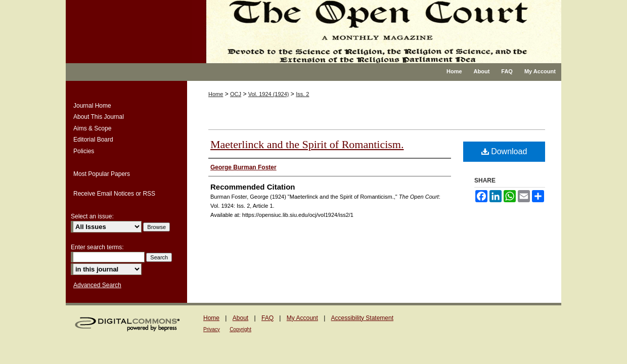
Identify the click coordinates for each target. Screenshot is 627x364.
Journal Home (92, 106)
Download (504, 151)
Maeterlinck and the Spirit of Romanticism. (307, 144)
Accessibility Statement (362, 318)
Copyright (240, 329)
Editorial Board (93, 140)
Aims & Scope (92, 128)
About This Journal (99, 117)
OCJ (236, 94)
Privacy (212, 329)
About (240, 318)
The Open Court (376, 32)
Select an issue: (92, 216)
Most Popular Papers (102, 174)
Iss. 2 (302, 94)
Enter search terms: (97, 247)
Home (216, 94)
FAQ (267, 318)
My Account (302, 318)
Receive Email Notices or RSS (114, 194)
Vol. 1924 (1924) (269, 94)
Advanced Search (97, 285)
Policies (84, 151)
